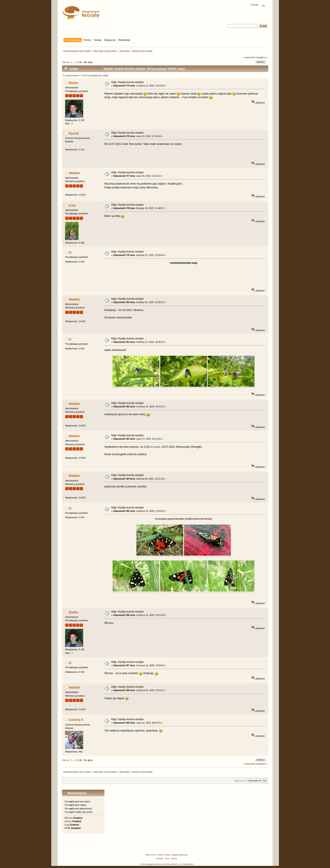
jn (70, 252)
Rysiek (74, 133)
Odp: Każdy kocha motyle (127, 82)
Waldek (74, 173)
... (74, 62)
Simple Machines (180, 855)
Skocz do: (239, 781)
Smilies (68, 821)
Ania (72, 205)
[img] (67, 825)
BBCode (69, 818)
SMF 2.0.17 (151, 855)
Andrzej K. (77, 720)
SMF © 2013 (164, 855)
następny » (262, 57)
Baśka (73, 83)
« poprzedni (249, 57)
